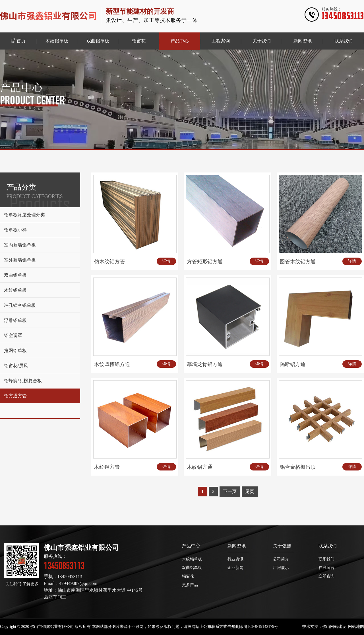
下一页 (230, 491)
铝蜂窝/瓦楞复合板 (23, 381)
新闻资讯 (237, 546)
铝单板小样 (15, 230)
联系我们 (328, 546)
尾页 (250, 491)
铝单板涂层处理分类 (24, 215)
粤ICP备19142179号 (261, 627)
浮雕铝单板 (15, 320)
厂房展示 (281, 568)
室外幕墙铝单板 (20, 260)
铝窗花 (188, 576)
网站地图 (356, 627)
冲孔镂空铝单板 (20, 305)
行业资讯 (235, 559)
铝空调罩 (13, 335)
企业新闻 (235, 568)
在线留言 (326, 568)
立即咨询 (326, 576)
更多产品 (190, 585)
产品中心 (191, 546)
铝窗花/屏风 (16, 366)
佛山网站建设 (334, 627)
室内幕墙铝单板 (20, 245)
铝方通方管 (15, 396)
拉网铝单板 (15, 351)
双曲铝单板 (15, 275)
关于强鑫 (282, 546)
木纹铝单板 (15, 290)
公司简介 (281, 559)
